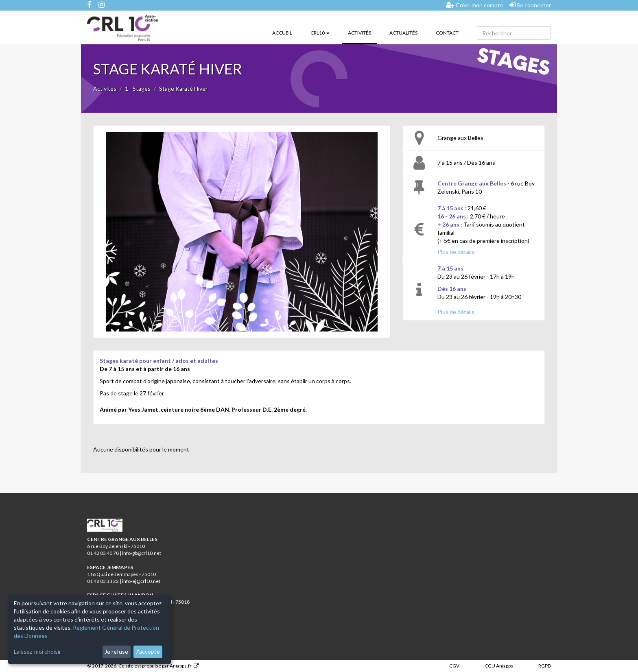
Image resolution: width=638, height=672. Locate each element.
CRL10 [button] (320, 33)
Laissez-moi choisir (37, 651)
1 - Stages (138, 88)
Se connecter (530, 5)
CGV (454, 666)
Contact (447, 33)
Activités (363, 32)
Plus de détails (456, 252)
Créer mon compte (475, 5)
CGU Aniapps (499, 666)
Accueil (282, 33)
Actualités (403, 33)
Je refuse (116, 651)
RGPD (545, 666)
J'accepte (148, 651)
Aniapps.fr (181, 666)
